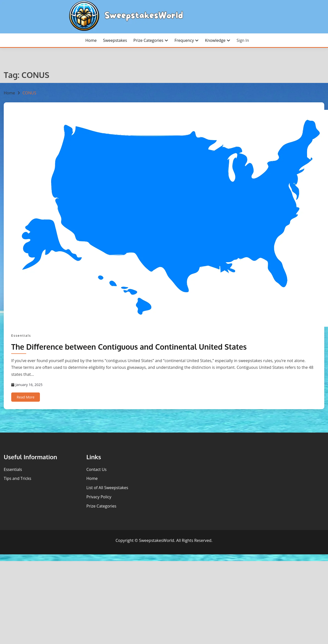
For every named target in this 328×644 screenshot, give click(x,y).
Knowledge (215, 40)
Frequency (184, 40)
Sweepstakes (115, 40)
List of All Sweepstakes (107, 488)
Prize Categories (148, 40)
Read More (26, 397)
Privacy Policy (99, 497)
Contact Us (96, 469)
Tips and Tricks (17, 478)
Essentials (21, 335)
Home (91, 40)
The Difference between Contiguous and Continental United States (129, 347)
